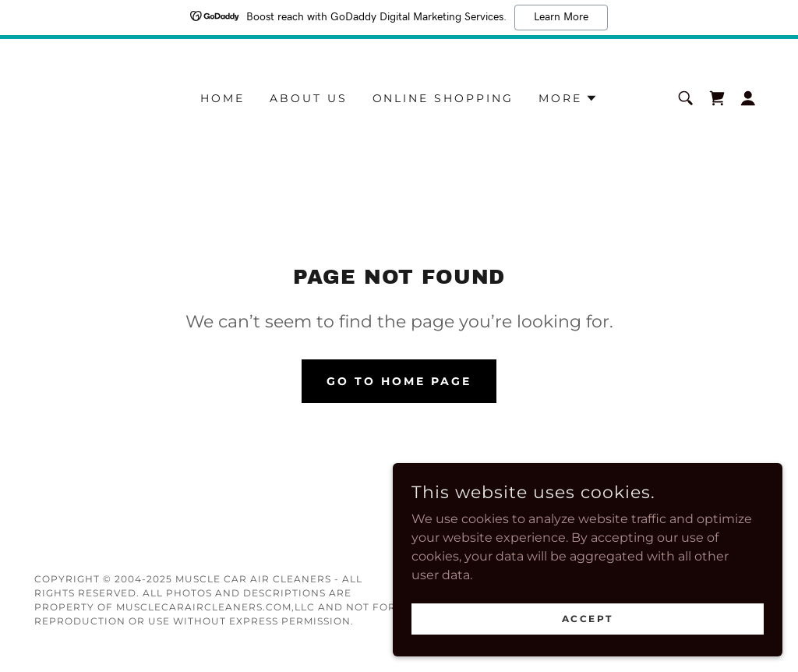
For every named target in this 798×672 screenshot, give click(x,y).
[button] (568, 98)
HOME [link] (222, 98)
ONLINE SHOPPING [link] (443, 98)
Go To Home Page (399, 381)
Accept (623, 616)
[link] (717, 98)
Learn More (561, 17)
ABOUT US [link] (309, 98)
